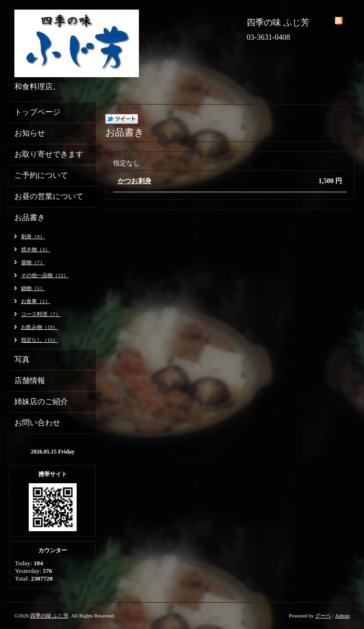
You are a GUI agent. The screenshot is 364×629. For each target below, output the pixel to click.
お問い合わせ (37, 423)
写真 (22, 359)
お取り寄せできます (49, 154)
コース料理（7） (41, 314)
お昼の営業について (49, 196)
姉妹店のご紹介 (41, 402)
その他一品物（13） (45, 275)
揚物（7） (33, 262)
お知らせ (30, 133)
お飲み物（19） (40, 327)
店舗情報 (30, 380)
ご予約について (41, 175)
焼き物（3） (36, 249)
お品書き (30, 217)
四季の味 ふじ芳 (49, 616)
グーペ (323, 616)
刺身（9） (33, 236)
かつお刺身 (135, 181)
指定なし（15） (40, 340)
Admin (342, 616)
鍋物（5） (33, 288)
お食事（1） (36, 301)
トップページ (37, 112)
